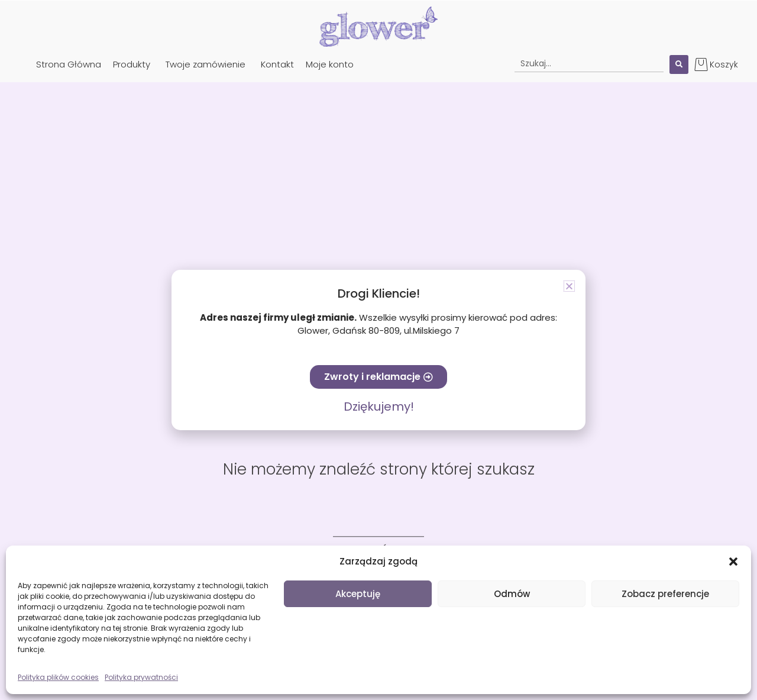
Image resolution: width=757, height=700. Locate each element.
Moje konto (330, 64)
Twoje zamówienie (206, 64)
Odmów (512, 594)
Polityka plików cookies (58, 677)
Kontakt (277, 64)
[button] (733, 562)
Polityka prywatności (141, 677)
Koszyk (724, 64)
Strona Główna (69, 64)
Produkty (132, 64)
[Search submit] (679, 64)
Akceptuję (358, 594)
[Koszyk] (701, 64)
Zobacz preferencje (665, 594)
